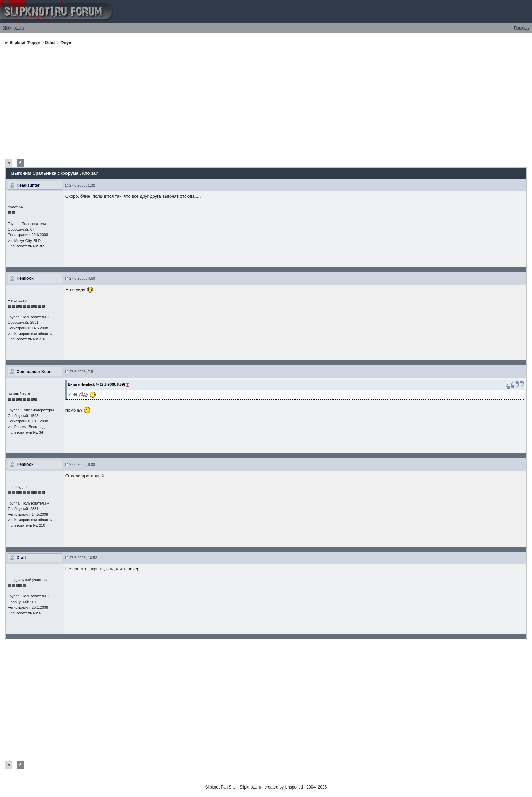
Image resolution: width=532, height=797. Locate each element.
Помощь (522, 28)
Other (51, 43)
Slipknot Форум (25, 43)
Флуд (66, 43)
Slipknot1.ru (13, 28)
